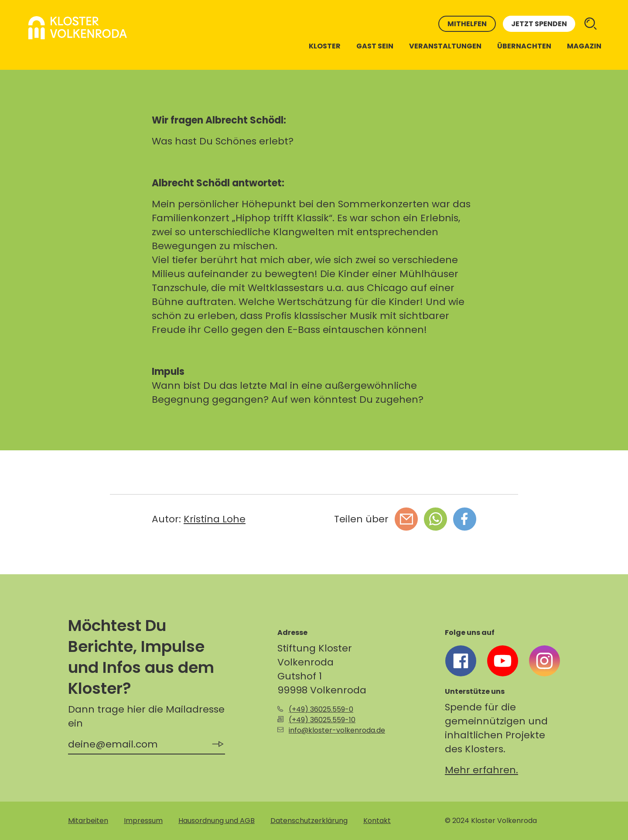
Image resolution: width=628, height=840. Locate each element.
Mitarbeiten (88, 821)
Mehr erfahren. (481, 770)
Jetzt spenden (539, 24)
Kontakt (377, 821)
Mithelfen (467, 24)
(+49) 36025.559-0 (321, 709)
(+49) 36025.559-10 (322, 720)
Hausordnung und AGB (217, 821)
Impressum (143, 821)
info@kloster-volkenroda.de (337, 730)
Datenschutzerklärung (309, 821)
